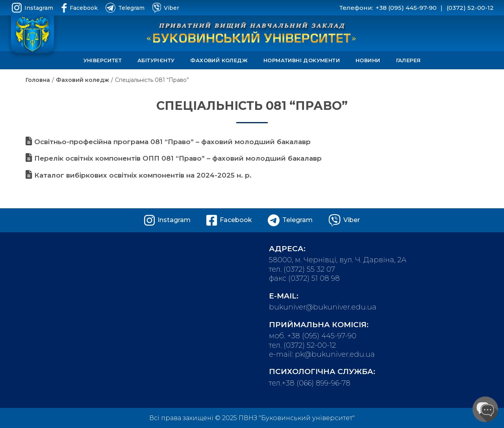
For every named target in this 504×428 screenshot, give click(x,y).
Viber (166, 8)
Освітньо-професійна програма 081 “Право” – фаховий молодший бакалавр (168, 142)
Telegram (125, 8)
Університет (103, 60)
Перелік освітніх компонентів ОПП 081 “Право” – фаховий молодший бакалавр (174, 158)
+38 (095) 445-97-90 (406, 8)
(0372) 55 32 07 (309, 269)
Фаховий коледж (219, 60)
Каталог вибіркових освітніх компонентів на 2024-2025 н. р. (139, 175)
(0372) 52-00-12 (470, 8)
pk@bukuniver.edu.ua (335, 354)
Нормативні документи (302, 60)
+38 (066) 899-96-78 (316, 383)
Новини (368, 60)
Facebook (79, 8)
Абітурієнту (156, 60)
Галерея (409, 60)
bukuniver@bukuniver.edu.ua (323, 307)
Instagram (32, 8)
